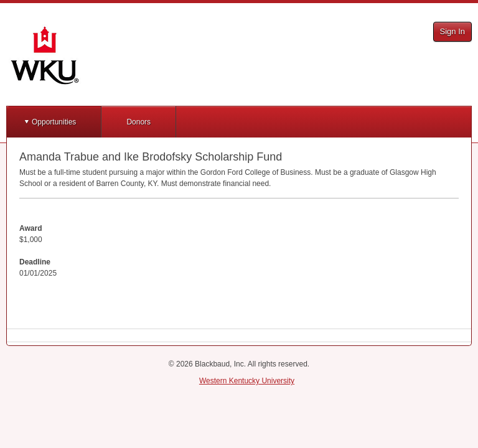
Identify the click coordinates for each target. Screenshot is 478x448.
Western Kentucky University (247, 381)
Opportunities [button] (54, 122)
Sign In (452, 31)
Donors (138, 122)
